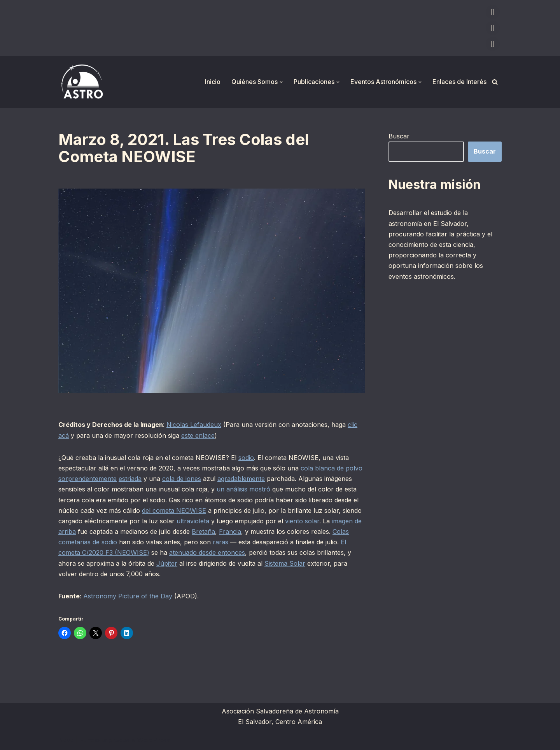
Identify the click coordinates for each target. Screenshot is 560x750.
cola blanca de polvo (332, 468)
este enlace (198, 435)
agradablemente (241, 479)
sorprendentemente (87, 479)
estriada (130, 479)
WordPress (154, 740)
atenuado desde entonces (207, 552)
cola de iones (182, 479)
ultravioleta (193, 521)
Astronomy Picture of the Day (128, 596)
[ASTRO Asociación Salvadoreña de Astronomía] (82, 82)
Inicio (213, 82)
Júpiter (167, 563)
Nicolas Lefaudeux (194, 425)
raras (220, 542)
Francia (230, 531)
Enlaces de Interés (459, 82)
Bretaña (203, 531)
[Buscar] (495, 82)
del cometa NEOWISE (174, 510)
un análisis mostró (243, 489)
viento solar (302, 521)
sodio (246, 458)
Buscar (399, 136)
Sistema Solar (285, 563)
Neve (66, 740)
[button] (281, 82)
